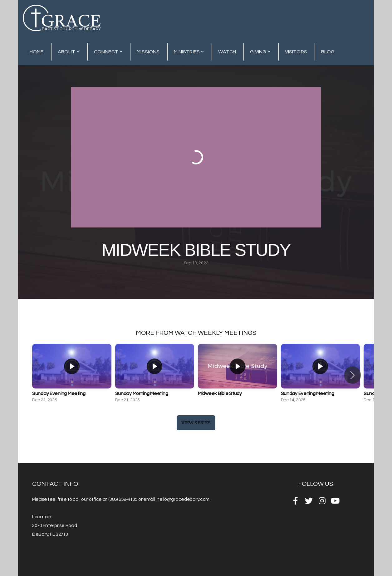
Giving (260, 52)
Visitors (296, 52)
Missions (148, 52)
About (69, 52)
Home (37, 52)
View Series (196, 423)
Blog (328, 52)
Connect (108, 52)
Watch (227, 52)
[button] (353, 375)
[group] (72, 375)
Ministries (189, 52)
